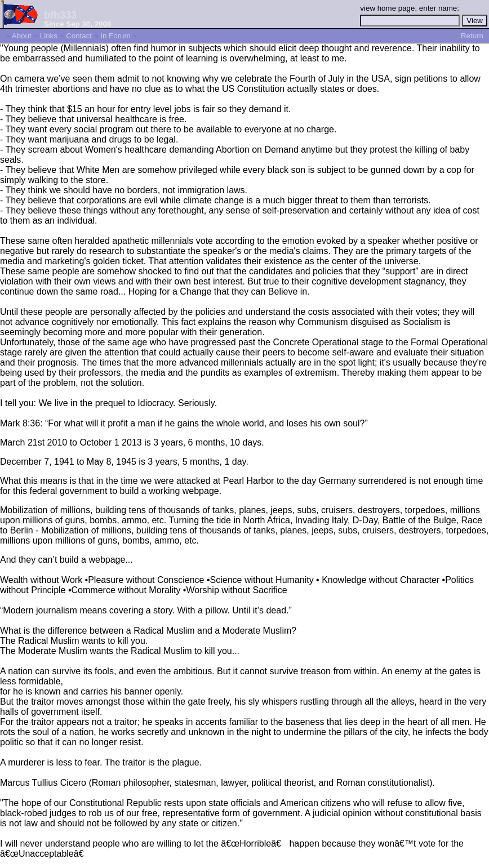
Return (472, 36)
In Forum (115, 36)
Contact (79, 36)
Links (49, 36)
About (22, 36)
